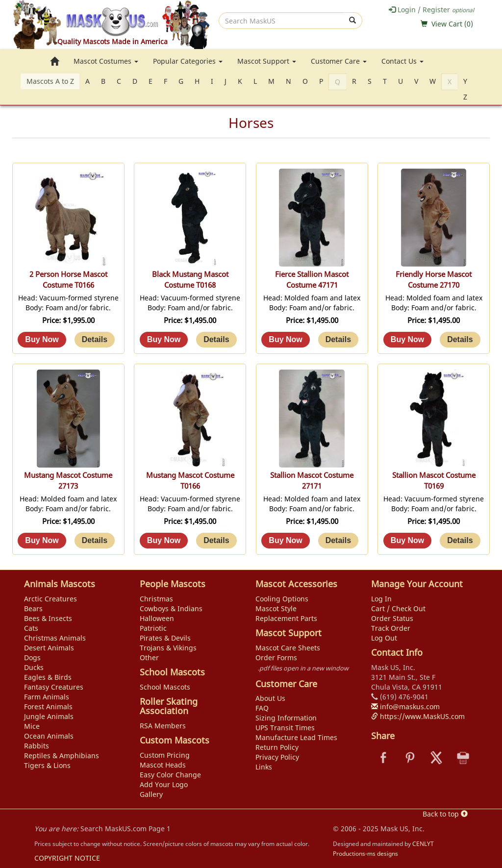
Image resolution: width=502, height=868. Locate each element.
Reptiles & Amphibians (62, 756)
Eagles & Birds (48, 677)
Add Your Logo (164, 784)
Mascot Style (276, 608)
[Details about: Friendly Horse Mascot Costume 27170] (460, 340)
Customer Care (339, 61)
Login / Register (431, 10)
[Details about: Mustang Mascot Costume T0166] (216, 541)
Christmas (156, 599)
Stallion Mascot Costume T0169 (434, 481)
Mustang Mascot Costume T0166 (190, 481)
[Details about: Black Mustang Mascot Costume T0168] (216, 340)
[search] (281, 21)
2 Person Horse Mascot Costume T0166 (68, 280)
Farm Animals (47, 697)
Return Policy (277, 747)
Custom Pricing (165, 755)
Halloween (157, 618)
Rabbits (37, 746)
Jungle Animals (49, 716)
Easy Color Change (170, 775)
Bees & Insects (48, 618)
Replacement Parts (286, 618)
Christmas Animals (55, 638)
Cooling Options (282, 599)
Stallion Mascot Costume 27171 (312, 481)
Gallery (151, 794)
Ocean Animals (49, 736)
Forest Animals (48, 707)
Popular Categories (188, 61)
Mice (32, 726)
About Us (270, 698)
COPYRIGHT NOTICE (67, 858)
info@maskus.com (405, 707)
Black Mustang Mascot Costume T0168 (190, 280)
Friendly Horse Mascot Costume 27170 (434, 280)
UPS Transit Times (285, 728)
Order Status (392, 618)
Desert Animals (49, 648)
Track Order (391, 628)
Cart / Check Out (398, 608)
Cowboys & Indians (171, 608)
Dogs (32, 657)
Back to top (445, 814)
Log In (381, 599)
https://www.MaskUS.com (418, 716)
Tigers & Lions (47, 765)
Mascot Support (267, 61)
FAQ (262, 708)
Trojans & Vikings (168, 648)
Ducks (34, 667)
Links (264, 767)
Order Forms (276, 657)
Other (149, 657)
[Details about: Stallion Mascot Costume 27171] (338, 541)
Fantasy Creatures (54, 687)
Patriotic (153, 628)
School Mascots (165, 687)
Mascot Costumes (106, 61)
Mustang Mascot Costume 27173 (68, 481)
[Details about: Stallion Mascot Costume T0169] (460, 541)
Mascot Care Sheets (288, 648)
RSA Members (163, 726)
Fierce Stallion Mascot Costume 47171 (312, 280)
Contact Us (402, 61)
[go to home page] (54, 61)
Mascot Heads (163, 765)
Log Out (384, 638)
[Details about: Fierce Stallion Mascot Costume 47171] (338, 340)
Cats (31, 628)
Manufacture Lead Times (296, 737)
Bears (33, 608)
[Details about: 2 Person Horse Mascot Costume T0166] (95, 340)
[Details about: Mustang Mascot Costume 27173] (95, 541)
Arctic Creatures (50, 599)
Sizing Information (286, 718)
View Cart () (452, 24)
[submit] (353, 21)
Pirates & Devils (165, 638)
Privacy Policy (277, 757)
